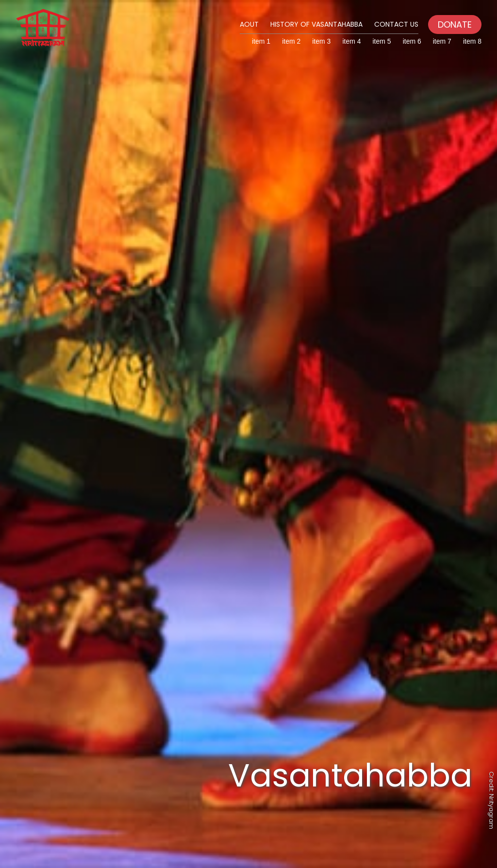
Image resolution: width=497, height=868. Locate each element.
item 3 (321, 41)
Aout (249, 24)
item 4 (351, 41)
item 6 (412, 41)
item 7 (442, 41)
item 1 (261, 41)
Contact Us (396, 24)
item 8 (472, 41)
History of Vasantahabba (316, 24)
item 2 (291, 41)
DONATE (455, 25)
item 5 (382, 41)
